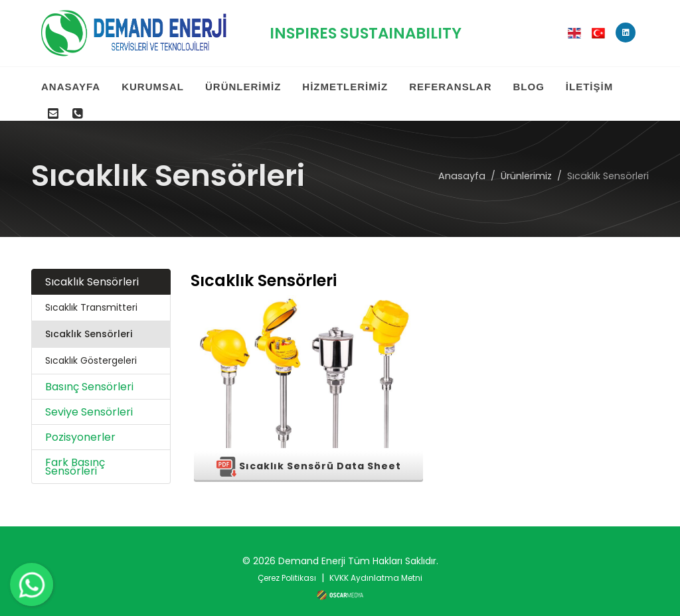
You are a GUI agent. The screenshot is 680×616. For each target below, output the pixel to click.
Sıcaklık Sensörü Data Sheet (309, 453)
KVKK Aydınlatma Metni (376, 565)
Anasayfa (462, 162)
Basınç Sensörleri (89, 373)
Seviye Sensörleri (89, 399)
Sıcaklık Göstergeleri (91, 347)
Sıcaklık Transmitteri (91, 294)
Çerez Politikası (287, 565)
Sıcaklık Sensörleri (92, 269)
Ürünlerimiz (526, 162)
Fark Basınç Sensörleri (75, 453)
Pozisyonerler (80, 424)
